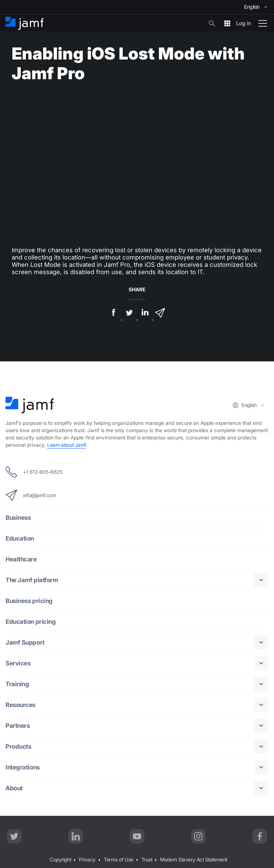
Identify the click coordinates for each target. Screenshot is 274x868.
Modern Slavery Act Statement (193, 860)
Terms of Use (119, 860)
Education (20, 538)
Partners (18, 726)
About (14, 788)
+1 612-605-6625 (34, 472)
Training (17, 684)
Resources (20, 705)
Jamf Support (25, 642)
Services (18, 663)
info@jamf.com (31, 495)
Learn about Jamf (67, 445)
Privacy (87, 860)
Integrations (23, 767)
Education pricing (31, 622)
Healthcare (21, 559)
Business (18, 518)
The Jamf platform (32, 580)
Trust (147, 860)
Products (18, 746)
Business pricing (29, 601)
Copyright (60, 860)
